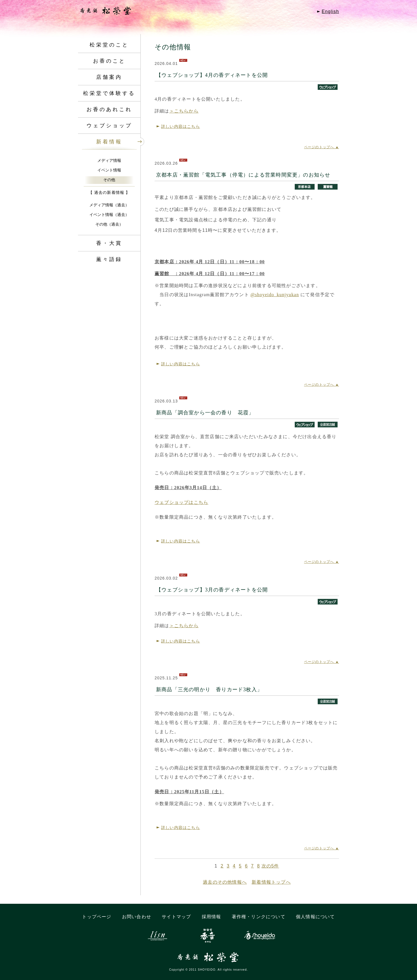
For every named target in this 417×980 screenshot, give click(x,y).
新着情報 (109, 142)
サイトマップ (176, 917)
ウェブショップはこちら (181, 502)
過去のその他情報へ (225, 882)
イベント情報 (109, 170)
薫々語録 (109, 259)
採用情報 (211, 917)
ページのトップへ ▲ (322, 147)
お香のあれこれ (109, 109)
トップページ (97, 917)
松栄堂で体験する (109, 93)
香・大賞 (109, 243)
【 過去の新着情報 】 (109, 192)
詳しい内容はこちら (181, 126)
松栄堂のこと (109, 45)
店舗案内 (109, 77)
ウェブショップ (109, 126)
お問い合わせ (137, 917)
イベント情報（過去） (109, 215)
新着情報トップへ (271, 882)
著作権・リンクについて (259, 917)
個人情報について (315, 917)
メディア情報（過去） (109, 205)
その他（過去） (109, 224)
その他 (109, 180)
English (330, 11)
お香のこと (109, 61)
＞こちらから (184, 111)
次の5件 (270, 866)
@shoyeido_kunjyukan (275, 295)
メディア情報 (109, 160)
